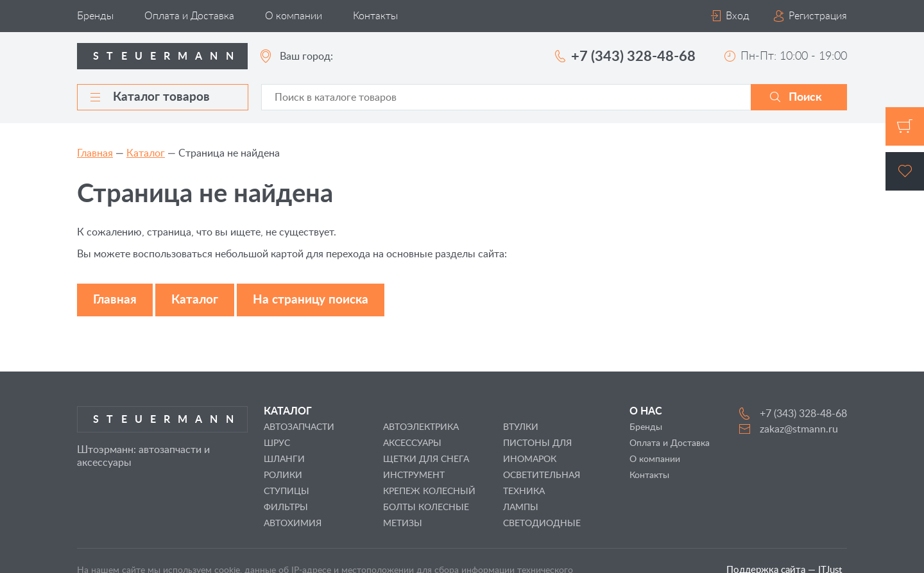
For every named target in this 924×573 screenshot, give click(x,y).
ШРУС (277, 443)
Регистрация (818, 16)
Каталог (146, 153)
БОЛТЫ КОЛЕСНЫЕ (426, 508)
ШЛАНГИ (284, 459)
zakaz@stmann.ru (799, 429)
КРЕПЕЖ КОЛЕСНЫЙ (429, 492)
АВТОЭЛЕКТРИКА (421, 427)
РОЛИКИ (283, 475)
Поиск (805, 98)
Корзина (905, 126)
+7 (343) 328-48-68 (633, 56)
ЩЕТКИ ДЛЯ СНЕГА (426, 459)
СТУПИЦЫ (287, 492)
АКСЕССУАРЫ (412, 443)
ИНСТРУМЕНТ (414, 475)
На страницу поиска (311, 300)
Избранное (905, 171)
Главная (95, 153)
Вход (738, 16)
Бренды (95, 16)
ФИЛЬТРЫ (286, 508)
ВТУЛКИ (521, 427)
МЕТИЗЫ (403, 524)
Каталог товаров (150, 97)
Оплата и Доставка (189, 16)
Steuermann (167, 56)
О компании (294, 16)
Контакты (375, 16)
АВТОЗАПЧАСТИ (299, 427)
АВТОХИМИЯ (293, 524)
